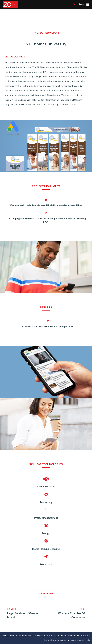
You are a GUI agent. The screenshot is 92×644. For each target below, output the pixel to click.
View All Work (46, 594)
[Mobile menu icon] (84, 5)
